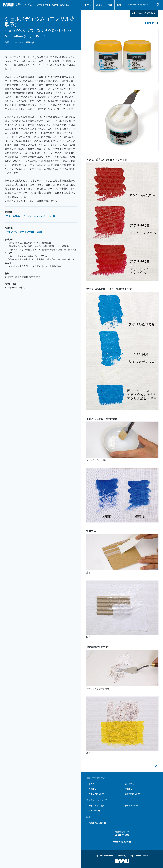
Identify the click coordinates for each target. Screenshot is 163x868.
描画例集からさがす (133, 794)
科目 (110, 5)
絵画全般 (30, 42)
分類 (119, 5)
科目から (92, 789)
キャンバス (40, 216)
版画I (39, 232)
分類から (128, 789)
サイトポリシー (131, 806)
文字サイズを (146, 13)
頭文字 (99, 5)
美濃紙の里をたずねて (98, 823)
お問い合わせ (94, 811)
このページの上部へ (157, 766)
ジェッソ (27, 216)
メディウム (18, 42)
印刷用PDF (150, 23)
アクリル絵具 (13, 216)
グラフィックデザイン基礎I (20, 232)
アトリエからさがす (97, 794)
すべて (88, 5)
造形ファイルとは (96, 806)
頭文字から (129, 784)
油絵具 (52, 216)
